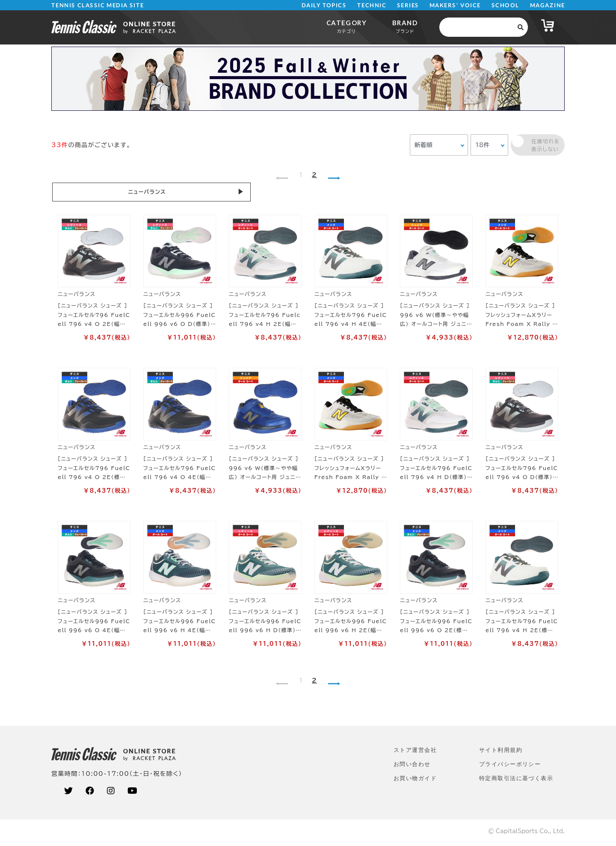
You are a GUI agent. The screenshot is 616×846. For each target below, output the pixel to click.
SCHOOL (505, 5)
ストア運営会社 (415, 753)
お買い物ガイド (415, 781)
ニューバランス (99, 193)
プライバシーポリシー (510, 767)
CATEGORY (346, 26)
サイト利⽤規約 (501, 753)
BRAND (405, 26)
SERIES (408, 5)
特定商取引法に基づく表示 (516, 781)
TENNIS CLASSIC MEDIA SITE (98, 5)
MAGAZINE (547, 5)
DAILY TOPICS (324, 5)
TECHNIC (372, 5)
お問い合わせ (412, 767)
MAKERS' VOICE (455, 5)
